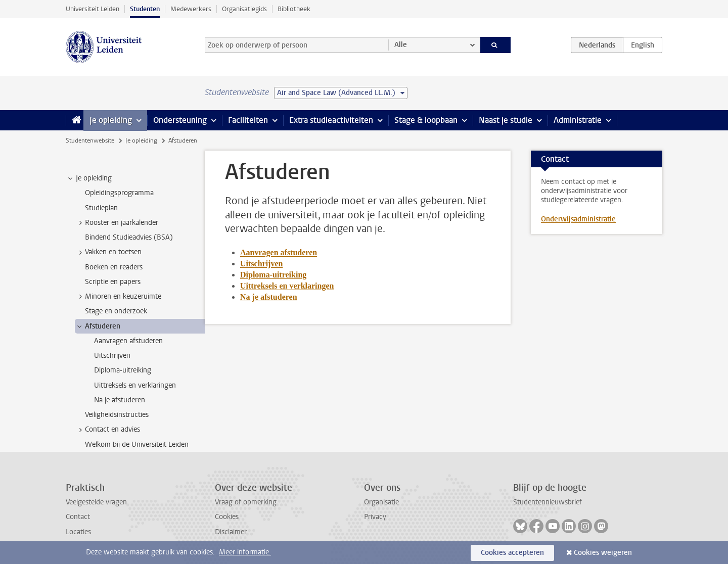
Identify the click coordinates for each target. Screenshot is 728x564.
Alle (401, 45)
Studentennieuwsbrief (548, 502)
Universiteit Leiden (93, 9)
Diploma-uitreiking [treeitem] (123, 370)
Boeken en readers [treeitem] (114, 267)
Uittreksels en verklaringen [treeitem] (135, 385)
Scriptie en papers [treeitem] (113, 282)
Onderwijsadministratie (578, 219)
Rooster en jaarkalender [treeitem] (117, 223)
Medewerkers (191, 9)
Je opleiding (111, 120)
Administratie (578, 120)
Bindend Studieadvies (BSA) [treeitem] (129, 237)
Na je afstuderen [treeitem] (120, 400)
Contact (78, 517)
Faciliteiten (248, 120)
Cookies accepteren (512, 553)
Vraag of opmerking (246, 502)
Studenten (145, 9)
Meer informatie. (245, 552)
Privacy (375, 517)
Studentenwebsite (90, 140)
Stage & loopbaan (426, 120)
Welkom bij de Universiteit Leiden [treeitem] (137, 444)
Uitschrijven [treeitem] (112, 356)
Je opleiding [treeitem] (89, 178)
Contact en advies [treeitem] (108, 430)
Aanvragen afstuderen (279, 252)
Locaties (78, 532)
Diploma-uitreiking (273, 275)
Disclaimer (231, 532)
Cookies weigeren (603, 553)
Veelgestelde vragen (96, 502)
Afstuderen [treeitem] (98, 326)
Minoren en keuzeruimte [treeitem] (118, 297)
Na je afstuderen (269, 297)
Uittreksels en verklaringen (287, 286)
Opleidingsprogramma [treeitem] (119, 193)
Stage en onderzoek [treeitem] (116, 311)
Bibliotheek (294, 9)
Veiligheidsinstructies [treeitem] (117, 415)
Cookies (227, 517)
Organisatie (381, 502)
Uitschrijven (261, 264)
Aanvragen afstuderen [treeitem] (128, 341)
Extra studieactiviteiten (331, 120)
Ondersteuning (180, 120)
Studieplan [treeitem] (101, 208)
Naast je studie (506, 120)
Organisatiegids (244, 9)
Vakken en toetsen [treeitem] (108, 252)
